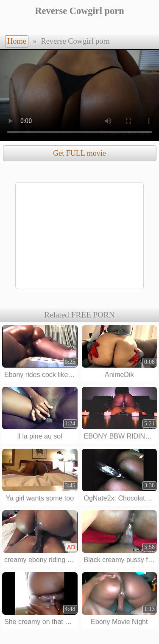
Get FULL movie (79, 153)
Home (17, 41)
